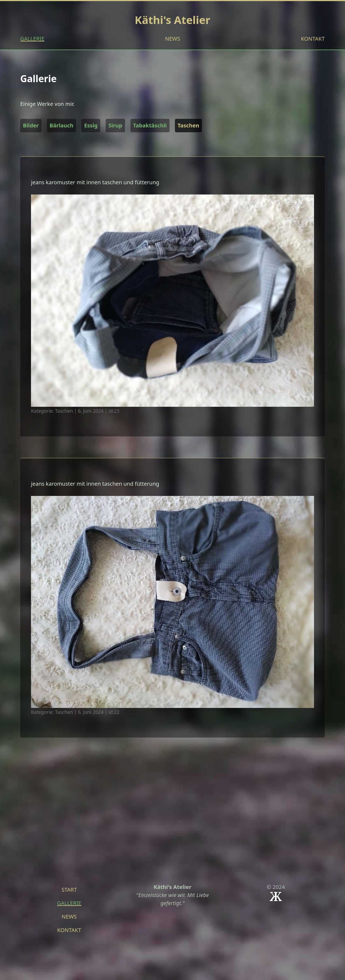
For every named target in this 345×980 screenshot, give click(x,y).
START (69, 890)
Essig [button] (91, 125)
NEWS (173, 39)
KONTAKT (313, 39)
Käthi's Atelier (172, 20)
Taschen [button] (188, 125)
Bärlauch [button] (61, 125)
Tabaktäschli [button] (150, 125)
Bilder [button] (31, 125)
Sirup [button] (115, 125)
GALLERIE (32, 39)
